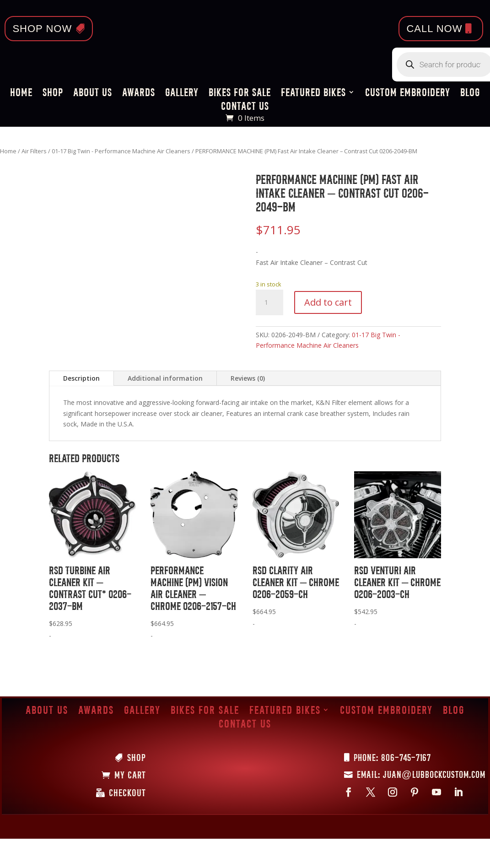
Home (21, 94)
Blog (470, 94)
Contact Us (245, 107)
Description (81, 378)
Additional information (165, 378)
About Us (93, 94)
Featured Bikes (313, 94)
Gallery (182, 94)
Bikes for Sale (240, 94)
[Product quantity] (269, 302)
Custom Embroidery (408, 94)
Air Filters (34, 151)
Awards (139, 94)
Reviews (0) (248, 378)
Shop (53, 94)
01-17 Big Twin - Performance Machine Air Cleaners (121, 151)
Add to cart (328, 302)
